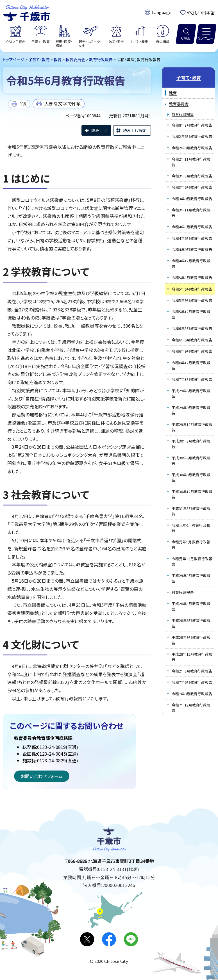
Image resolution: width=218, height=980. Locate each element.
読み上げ (99, 130)
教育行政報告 (101, 60)
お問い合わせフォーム (42, 776)
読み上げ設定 (135, 130)
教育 (58, 60)
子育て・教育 (39, 60)
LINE (131, 939)
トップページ (14, 60)
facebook (109, 939)
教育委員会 (75, 60)
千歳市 (26, 12)
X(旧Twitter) (87, 939)
